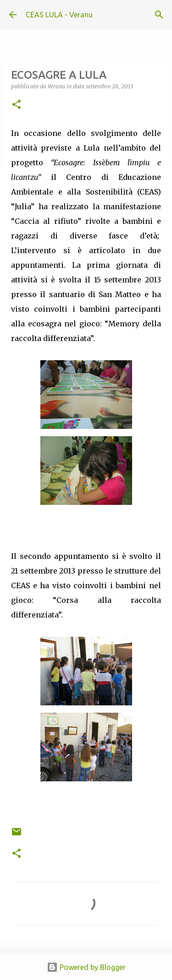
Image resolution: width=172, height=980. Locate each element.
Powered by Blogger (86, 967)
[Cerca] (159, 15)
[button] (17, 105)
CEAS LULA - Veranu (59, 15)
